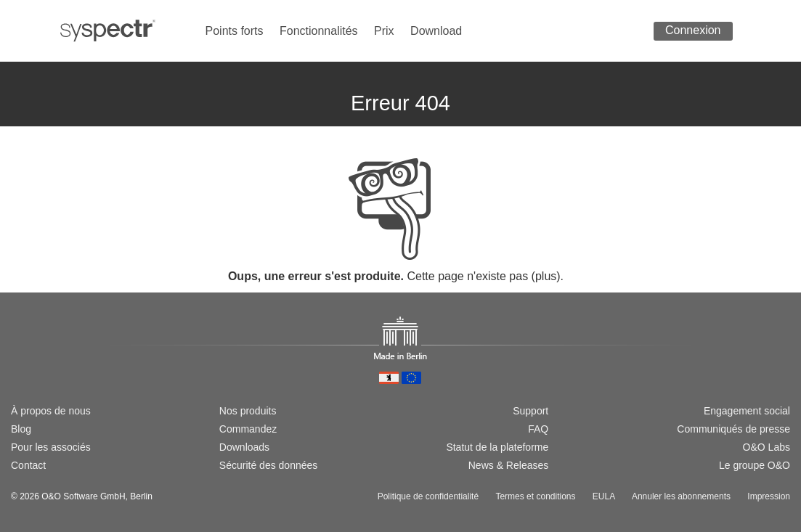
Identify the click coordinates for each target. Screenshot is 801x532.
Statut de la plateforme (497, 447)
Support (530, 411)
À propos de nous (51, 411)
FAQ (538, 429)
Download (436, 31)
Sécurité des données (268, 465)
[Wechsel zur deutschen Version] (17, 361)
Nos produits (248, 411)
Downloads (244, 447)
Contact (28, 465)
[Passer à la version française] (65, 361)
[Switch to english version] (41, 361)
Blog (21, 429)
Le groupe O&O (755, 465)
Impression (769, 496)
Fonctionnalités (319, 31)
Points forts (235, 31)
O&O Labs (767, 447)
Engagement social (747, 411)
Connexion (693, 30)
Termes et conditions (535, 496)
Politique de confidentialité (428, 496)
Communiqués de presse (733, 429)
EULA (604, 496)
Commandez (248, 429)
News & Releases (509, 465)
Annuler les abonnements (681, 496)
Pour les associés (51, 447)
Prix (384, 31)
